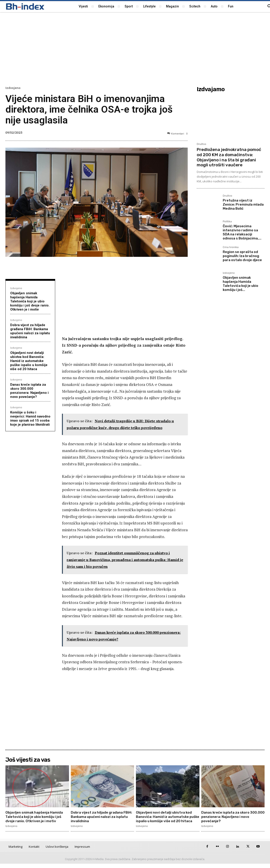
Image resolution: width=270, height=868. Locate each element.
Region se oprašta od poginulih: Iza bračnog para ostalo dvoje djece (242, 256)
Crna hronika (231, 247)
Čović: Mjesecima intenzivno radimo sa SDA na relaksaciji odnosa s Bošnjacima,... (242, 232)
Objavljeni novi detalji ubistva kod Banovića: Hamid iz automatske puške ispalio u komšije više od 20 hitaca (29, 361)
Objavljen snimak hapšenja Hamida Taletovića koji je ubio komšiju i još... (240, 284)
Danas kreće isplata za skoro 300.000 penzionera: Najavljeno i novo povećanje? (29, 391)
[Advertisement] (135, 49)
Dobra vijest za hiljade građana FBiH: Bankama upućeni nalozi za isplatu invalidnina (30, 331)
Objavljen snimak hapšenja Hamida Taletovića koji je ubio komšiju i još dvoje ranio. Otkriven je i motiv (30, 301)
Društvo (201, 144)
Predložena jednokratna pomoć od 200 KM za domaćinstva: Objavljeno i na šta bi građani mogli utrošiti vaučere (229, 157)
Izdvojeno (13, 88)
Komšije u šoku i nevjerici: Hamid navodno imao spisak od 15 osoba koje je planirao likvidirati (30, 418)
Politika (227, 222)
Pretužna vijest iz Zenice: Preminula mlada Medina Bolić (243, 204)
